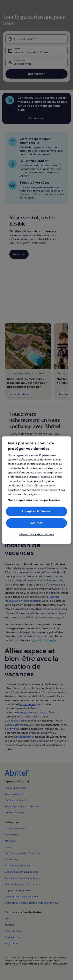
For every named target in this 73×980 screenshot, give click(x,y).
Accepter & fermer (36, 511)
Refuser (37, 523)
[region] (36, 490)
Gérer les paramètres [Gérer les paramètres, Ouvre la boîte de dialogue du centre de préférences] (37, 534)
